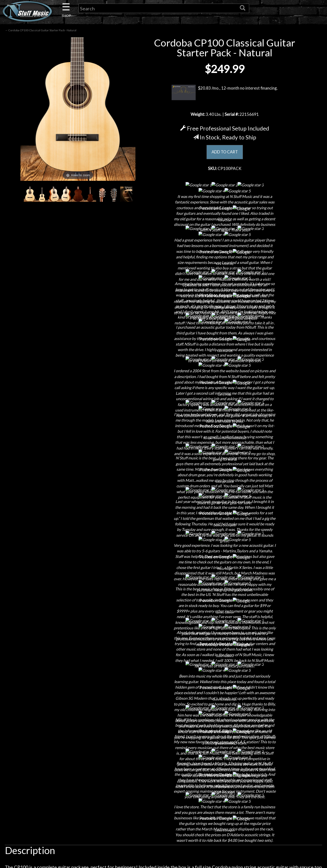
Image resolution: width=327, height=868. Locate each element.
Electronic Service (70, 807)
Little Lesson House (70, 773)
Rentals (70, 782)
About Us (70, 740)
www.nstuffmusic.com (262, 773)
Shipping (164, 748)
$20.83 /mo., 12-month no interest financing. (225, 93)
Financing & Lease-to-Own (163, 740)
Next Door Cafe (70, 765)
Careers (70, 757)
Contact (70, 748)
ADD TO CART (225, 153)
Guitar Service (70, 799)
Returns (163, 757)
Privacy (163, 765)
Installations (70, 790)
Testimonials (164, 782)
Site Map (163, 790)
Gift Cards (163, 773)
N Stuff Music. (43, 834)
